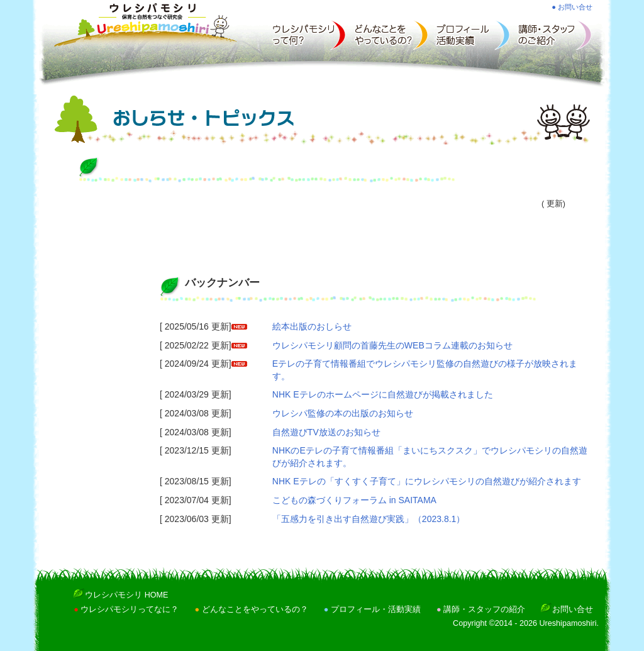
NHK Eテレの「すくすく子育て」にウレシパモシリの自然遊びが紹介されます (427, 481)
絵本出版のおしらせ (312, 326)
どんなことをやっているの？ (255, 609)
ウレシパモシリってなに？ (130, 609)
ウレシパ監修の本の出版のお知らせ (343, 413)
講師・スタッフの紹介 (484, 609)
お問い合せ (573, 609)
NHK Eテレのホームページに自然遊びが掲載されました (383, 394)
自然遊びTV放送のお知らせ (326, 432)
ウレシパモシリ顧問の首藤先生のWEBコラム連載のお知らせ (392, 345)
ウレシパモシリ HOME (126, 595)
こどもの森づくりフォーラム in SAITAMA (354, 500)
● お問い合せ (572, 7)
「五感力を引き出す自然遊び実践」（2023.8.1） (369, 519)
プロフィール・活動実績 (376, 609)
